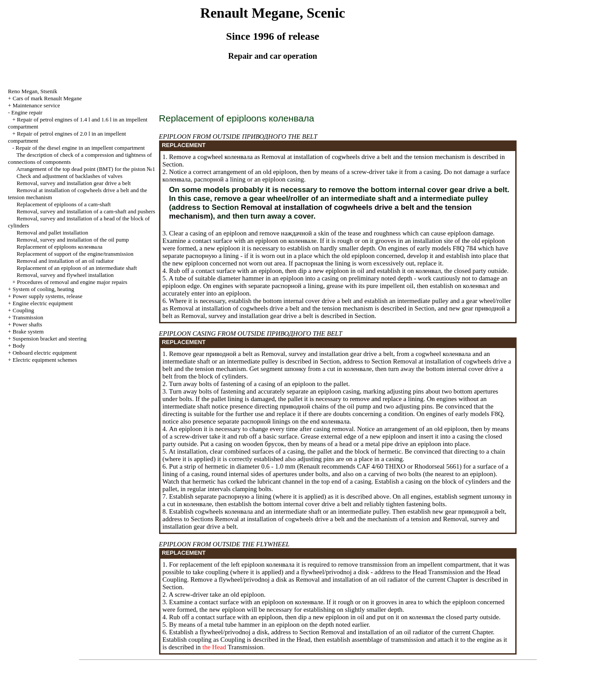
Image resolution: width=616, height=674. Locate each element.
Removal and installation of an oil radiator (65, 261)
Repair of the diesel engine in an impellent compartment (80, 148)
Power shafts (27, 324)
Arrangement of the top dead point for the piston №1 (86, 169)
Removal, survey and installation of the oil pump (72, 240)
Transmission (28, 317)
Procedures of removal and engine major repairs (72, 282)
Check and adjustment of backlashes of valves (69, 176)
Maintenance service (36, 105)
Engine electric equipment (42, 303)
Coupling (23, 310)
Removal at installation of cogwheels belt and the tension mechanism (362, 157)
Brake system (28, 331)
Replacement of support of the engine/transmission (75, 254)
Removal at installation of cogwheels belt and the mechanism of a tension (322, 519)
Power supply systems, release (47, 296)
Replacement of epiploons (59, 247)
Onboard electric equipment (44, 353)
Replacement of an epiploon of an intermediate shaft (77, 268)
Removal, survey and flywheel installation (65, 275)
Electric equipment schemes (45, 360)
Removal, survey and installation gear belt (74, 183)
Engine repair (27, 112)
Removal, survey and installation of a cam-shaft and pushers (86, 211)
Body (19, 346)
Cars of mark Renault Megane (47, 98)
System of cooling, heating (43, 289)
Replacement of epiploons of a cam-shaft (63, 204)
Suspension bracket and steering (49, 339)
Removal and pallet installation (52, 233)
